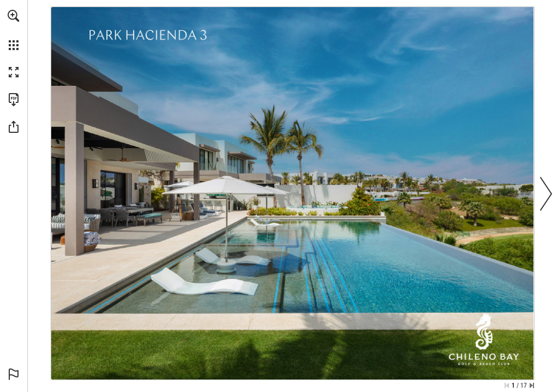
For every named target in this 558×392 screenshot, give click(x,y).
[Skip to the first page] (507, 385)
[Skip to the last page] (532, 385)
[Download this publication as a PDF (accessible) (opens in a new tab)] (14, 100)
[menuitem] (14, 30)
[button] (14, 16)
